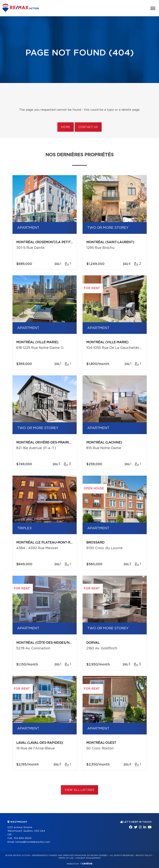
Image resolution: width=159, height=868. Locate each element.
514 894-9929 (23, 838)
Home (66, 127)
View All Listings (79, 790)
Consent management (88, 858)
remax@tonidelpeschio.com (33, 842)
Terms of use (66, 858)
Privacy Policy (144, 855)
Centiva (86, 863)
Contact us (88, 127)
